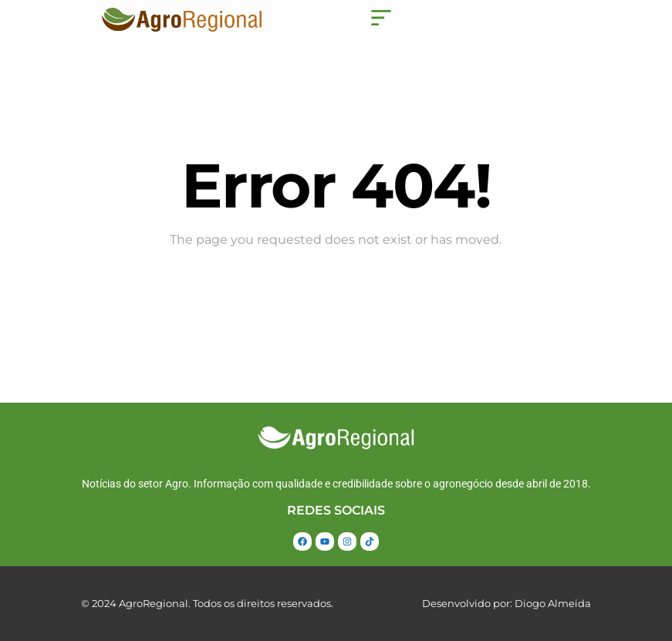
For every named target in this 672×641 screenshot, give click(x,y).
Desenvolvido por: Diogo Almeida (507, 603)
